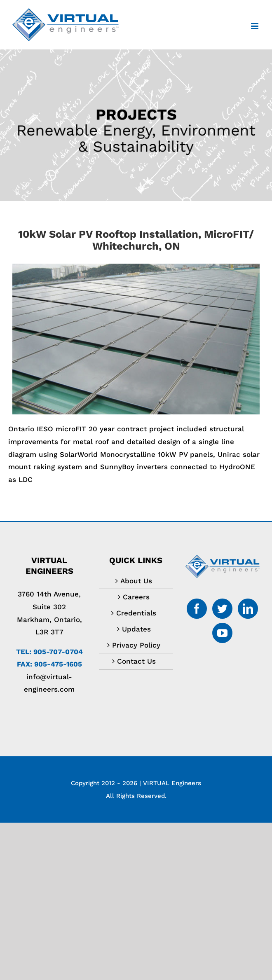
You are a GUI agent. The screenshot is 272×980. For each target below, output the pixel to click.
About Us (136, 581)
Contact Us (136, 661)
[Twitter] (222, 609)
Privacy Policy (136, 645)
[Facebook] (197, 609)
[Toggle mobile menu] (255, 26)
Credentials (136, 613)
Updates (136, 629)
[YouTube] (222, 633)
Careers (136, 597)
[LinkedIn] (248, 609)
